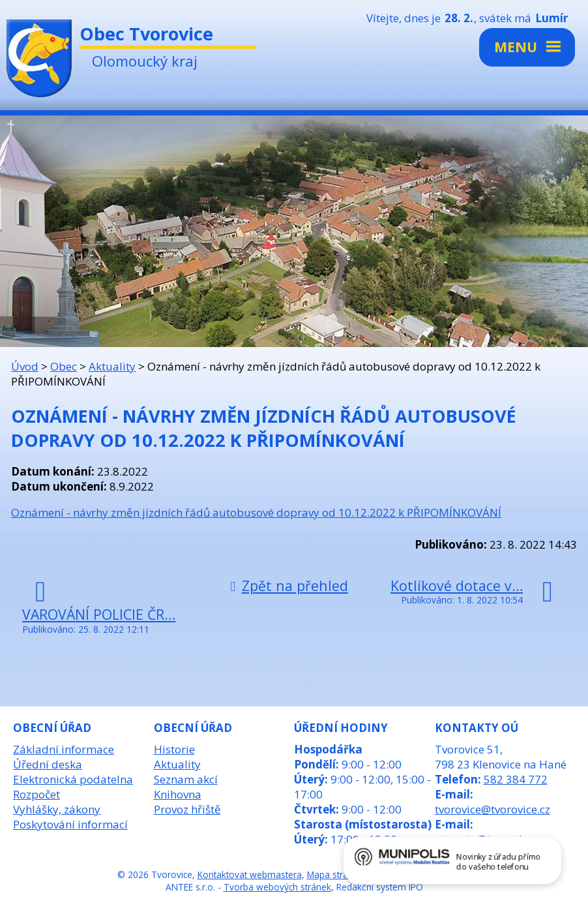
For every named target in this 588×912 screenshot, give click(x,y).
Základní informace (64, 749)
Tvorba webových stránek (277, 887)
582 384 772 (516, 779)
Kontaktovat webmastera (250, 874)
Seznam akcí (186, 779)
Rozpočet (37, 794)
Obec (64, 366)
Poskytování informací (70, 824)
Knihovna (178, 794)
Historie (174, 749)
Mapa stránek (335, 874)
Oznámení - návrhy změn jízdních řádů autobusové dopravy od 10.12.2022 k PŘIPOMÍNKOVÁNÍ (256, 512)
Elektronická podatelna (73, 779)
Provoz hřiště (187, 809)
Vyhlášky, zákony (57, 809)
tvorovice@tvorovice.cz (492, 809)
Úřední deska (48, 764)
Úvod (25, 366)
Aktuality (112, 366)
